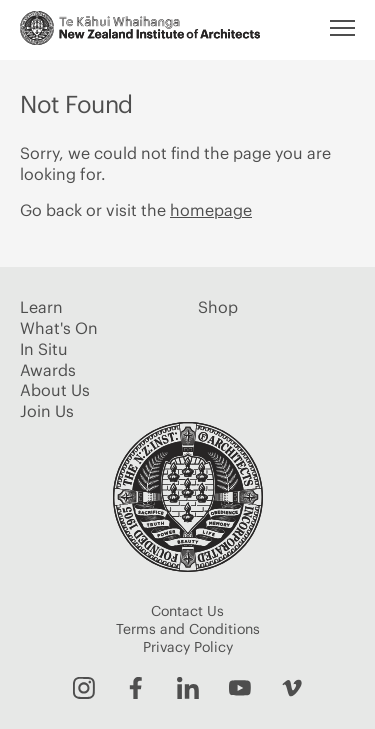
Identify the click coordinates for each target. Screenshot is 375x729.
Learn (41, 307)
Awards (48, 370)
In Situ (44, 349)
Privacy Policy (188, 647)
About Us (55, 390)
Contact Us (187, 611)
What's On (59, 328)
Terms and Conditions (188, 629)
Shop (218, 307)
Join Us (47, 411)
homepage (211, 210)
